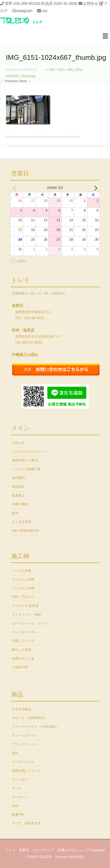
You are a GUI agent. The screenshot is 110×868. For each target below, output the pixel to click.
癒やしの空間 (22, 650)
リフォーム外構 (23, 579)
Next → (25, 81)
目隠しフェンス (23, 641)
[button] (105, 36)
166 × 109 (56, 70)
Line (44, 11)
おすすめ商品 (22, 709)
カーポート (20, 797)
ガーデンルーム (23, 762)
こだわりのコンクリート (30, 452)
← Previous (9, 81)
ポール (17, 788)
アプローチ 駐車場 (25, 606)
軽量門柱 (18, 815)
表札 (15, 753)
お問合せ (91, 4)
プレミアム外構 (23, 588)
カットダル (20, 779)
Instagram (24, 11)
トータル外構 (22, 571)
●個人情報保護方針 (26, 531)
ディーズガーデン (25, 632)
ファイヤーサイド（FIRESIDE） (35, 727)
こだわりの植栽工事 (26, 469)
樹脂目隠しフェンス (26, 771)
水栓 (15, 806)
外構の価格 (20, 504)
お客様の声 (20, 667)
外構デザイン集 (23, 659)
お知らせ (18, 443)
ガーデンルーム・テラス (30, 623)
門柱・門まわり (23, 597)
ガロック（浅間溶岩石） (30, 718)
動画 (15, 513)
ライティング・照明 (26, 615)
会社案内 (18, 478)
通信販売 (18, 487)
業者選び (18, 496)
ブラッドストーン (25, 744)
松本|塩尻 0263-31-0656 (57, 4)
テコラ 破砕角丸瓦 (26, 823)
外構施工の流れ (25, 355)
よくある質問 (22, 522)
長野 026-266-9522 (21, 4)
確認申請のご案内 (25, 460)
